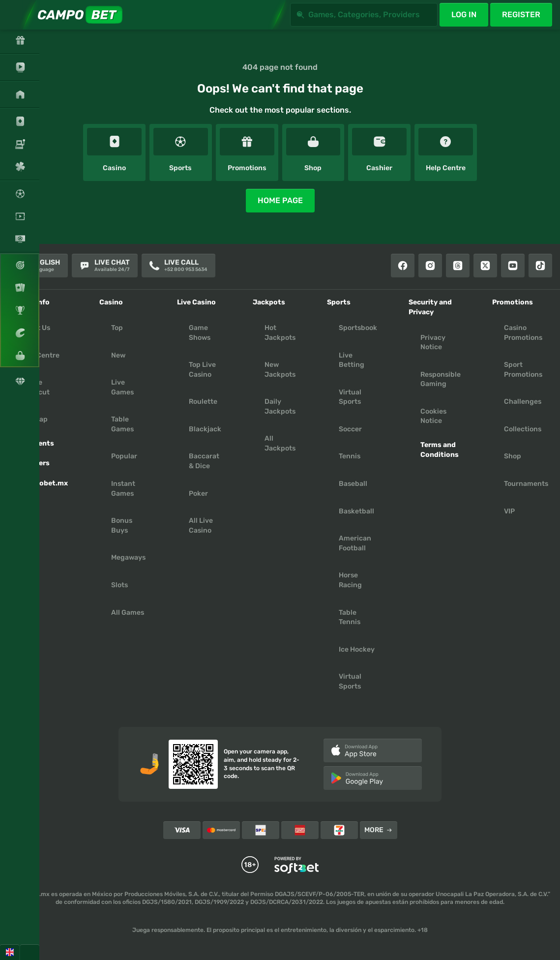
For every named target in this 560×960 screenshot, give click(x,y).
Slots (119, 585)
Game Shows (200, 333)
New (118, 355)
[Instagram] (430, 266)
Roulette (203, 402)
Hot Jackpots (280, 333)
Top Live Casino (202, 370)
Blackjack (205, 429)
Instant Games (123, 489)
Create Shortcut (35, 387)
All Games (128, 613)
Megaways (128, 557)
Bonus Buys (122, 525)
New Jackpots (280, 370)
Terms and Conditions (440, 450)
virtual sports (350, 681)
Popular (124, 456)
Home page (280, 200)
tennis (350, 456)
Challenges (523, 402)
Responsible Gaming (441, 379)
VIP (509, 511)
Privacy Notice (433, 343)
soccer (350, 429)
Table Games (122, 424)
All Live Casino (201, 525)
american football (355, 543)
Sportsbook (358, 328)
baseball (353, 484)
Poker (198, 494)
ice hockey (357, 649)
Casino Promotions (523, 333)
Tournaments (526, 484)
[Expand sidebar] (15, 15)
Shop (513, 456)
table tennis (350, 617)
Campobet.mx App (44, 488)
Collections (523, 429)
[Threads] (458, 266)
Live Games (122, 387)
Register (521, 15)
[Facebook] (403, 266)
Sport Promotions (523, 370)
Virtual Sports (350, 397)
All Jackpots (280, 443)
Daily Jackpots (280, 406)
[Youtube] (513, 266)
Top (117, 328)
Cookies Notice (433, 416)
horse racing (350, 580)
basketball (356, 511)
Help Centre (40, 355)
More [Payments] (378, 830)
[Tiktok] (540, 266)
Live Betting (352, 360)
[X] (485, 266)
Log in (464, 15)
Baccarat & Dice (204, 461)
